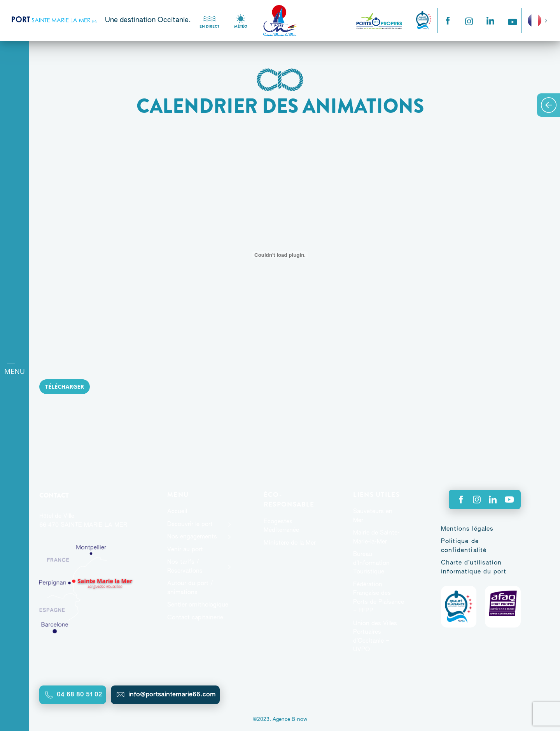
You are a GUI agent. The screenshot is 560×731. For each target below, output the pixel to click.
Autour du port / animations (190, 588)
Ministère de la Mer (290, 543)
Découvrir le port (190, 524)
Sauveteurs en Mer (373, 516)
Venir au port (185, 550)
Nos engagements (192, 537)
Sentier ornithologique (198, 605)
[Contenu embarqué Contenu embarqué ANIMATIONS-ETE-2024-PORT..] (280, 255)
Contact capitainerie (195, 618)
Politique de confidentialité (464, 546)
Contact (54, 495)
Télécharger (65, 387)
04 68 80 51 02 (80, 695)
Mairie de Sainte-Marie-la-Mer (376, 537)
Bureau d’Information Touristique (371, 563)
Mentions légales (467, 529)
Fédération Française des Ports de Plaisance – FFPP (379, 598)
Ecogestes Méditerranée (281, 526)
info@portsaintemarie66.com (172, 695)
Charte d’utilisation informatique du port (474, 567)
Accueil (177, 511)
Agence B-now (290, 720)
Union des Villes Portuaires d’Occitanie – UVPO (375, 637)
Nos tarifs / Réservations (185, 566)
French (535, 20)
